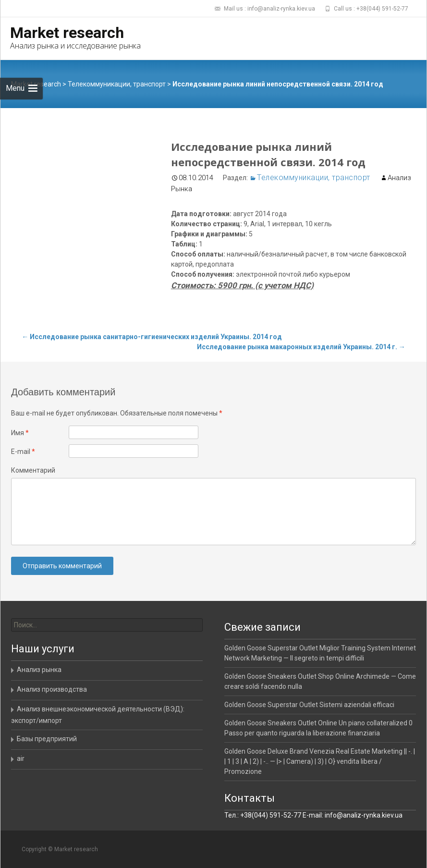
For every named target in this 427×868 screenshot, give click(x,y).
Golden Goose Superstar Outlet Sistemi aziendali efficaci (309, 705)
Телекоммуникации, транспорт (117, 84)
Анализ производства (52, 689)
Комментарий (33, 470)
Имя (20, 433)
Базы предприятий (47, 739)
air (21, 758)
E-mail (23, 452)
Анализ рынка (39, 670)
